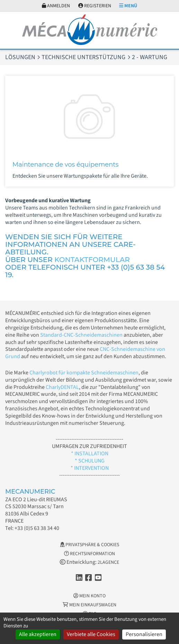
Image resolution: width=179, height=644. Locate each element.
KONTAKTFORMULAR (92, 260)
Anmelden (56, 6)
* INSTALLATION (90, 454)
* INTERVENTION (90, 468)
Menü (128, 6)
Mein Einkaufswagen (89, 605)
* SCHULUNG (90, 461)
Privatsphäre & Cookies (90, 545)
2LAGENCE (108, 562)
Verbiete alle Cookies (91, 634)
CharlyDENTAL (62, 387)
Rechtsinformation (89, 554)
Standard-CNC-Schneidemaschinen (81, 335)
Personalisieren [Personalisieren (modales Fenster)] (144, 634)
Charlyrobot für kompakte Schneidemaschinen (84, 373)
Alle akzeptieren (38, 634)
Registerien (95, 6)
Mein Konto (89, 596)
